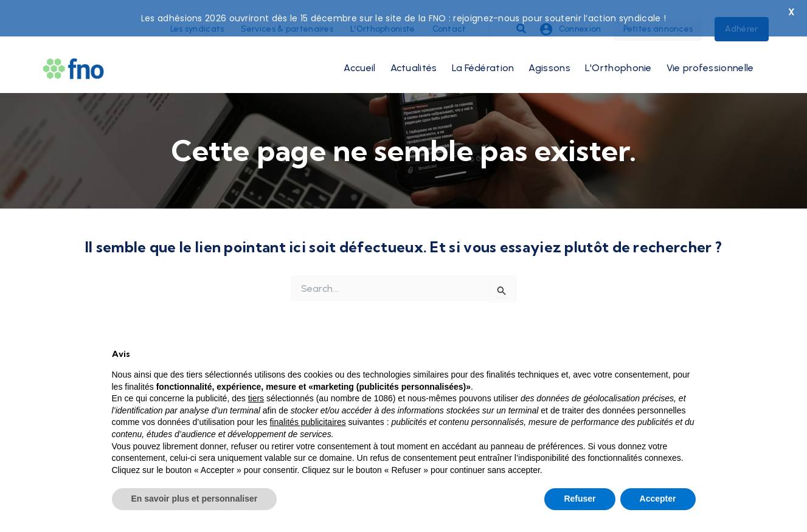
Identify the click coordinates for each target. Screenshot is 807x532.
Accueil (359, 55)
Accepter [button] (658, 499)
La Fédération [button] (483, 55)
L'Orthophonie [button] (618, 55)
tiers (256, 398)
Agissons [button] (549, 55)
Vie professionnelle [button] (710, 55)
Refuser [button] (580, 499)
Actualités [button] (414, 55)
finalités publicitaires (307, 422)
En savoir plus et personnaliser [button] (195, 499)
